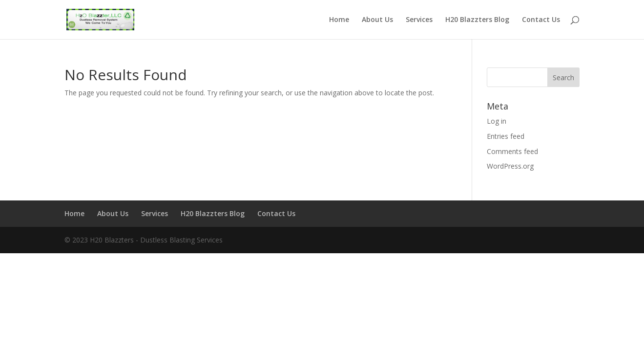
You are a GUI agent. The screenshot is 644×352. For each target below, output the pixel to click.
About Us (377, 20)
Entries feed (506, 136)
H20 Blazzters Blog (477, 20)
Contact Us (541, 20)
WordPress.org (510, 166)
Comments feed (512, 151)
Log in (497, 121)
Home (339, 20)
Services (419, 20)
